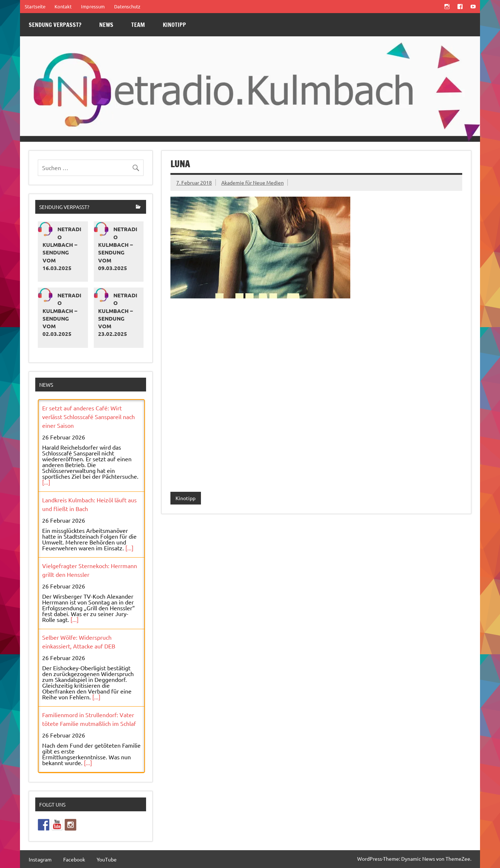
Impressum (93, 6)
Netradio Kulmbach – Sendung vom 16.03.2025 (62, 248)
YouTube (107, 859)
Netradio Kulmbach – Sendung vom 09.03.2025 (118, 248)
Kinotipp (174, 25)
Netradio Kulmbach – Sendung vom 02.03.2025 (62, 314)
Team (138, 25)
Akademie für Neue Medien (253, 182)
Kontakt (63, 6)
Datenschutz (127, 6)
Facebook (74, 859)
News (106, 25)
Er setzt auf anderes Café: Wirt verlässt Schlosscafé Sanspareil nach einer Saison (88, 417)
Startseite (35, 6)
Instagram (40, 859)
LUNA (180, 164)
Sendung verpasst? (55, 25)
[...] (46, 482)
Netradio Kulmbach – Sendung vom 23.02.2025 (118, 314)
